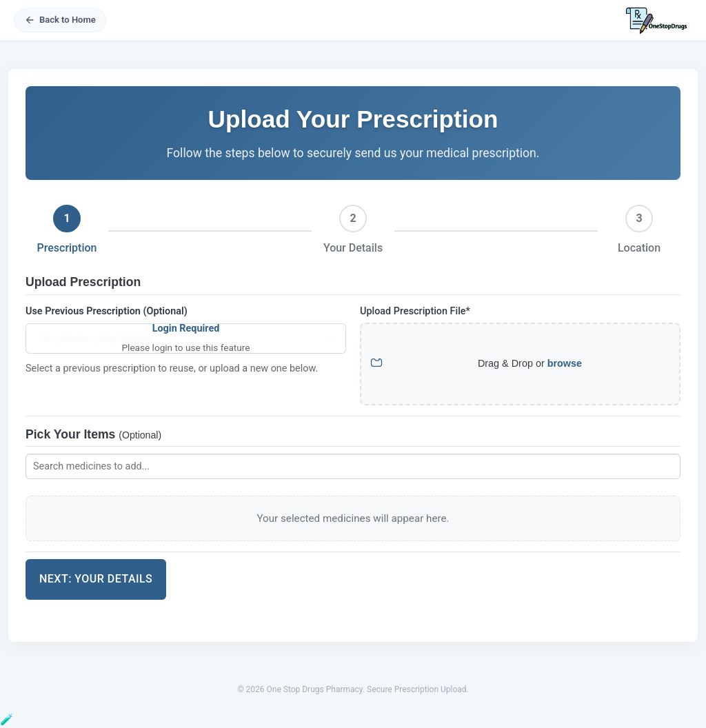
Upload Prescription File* (415, 311)
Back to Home (60, 20)
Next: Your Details (96, 579)
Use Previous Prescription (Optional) (107, 311)
